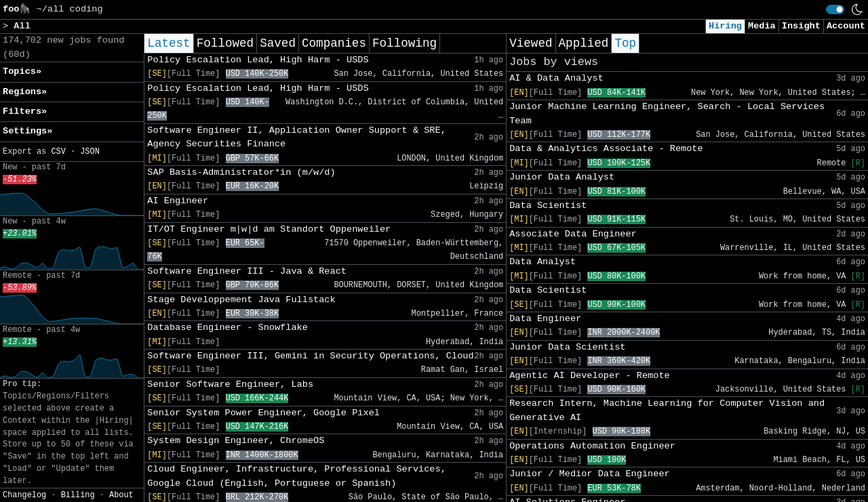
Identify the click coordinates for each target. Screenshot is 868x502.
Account (846, 26)
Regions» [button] (25, 92)
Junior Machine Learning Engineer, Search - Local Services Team (667, 113)
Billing (78, 495)
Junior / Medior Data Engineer (590, 474)
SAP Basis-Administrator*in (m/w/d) (241, 172)
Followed (225, 43)
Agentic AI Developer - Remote (590, 376)
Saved (278, 43)
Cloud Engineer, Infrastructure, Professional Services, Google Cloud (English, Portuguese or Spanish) (297, 476)
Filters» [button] (25, 111)
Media (762, 26)
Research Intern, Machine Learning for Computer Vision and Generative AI (667, 410)
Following (405, 43)
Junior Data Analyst (562, 177)
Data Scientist (548, 206)
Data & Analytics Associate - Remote (606, 149)
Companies (334, 43)
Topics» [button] (22, 71)
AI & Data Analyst (556, 78)
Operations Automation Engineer (592, 446)
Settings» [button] (27, 131)
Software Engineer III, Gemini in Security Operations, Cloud (310, 356)
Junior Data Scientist (567, 347)
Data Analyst (542, 262)
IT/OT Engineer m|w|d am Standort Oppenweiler (269, 229)
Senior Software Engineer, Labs (230, 384)
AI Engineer (178, 201)
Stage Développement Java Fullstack (241, 300)
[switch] (835, 9)
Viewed (531, 43)
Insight (801, 26)
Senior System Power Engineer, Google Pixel (263, 413)
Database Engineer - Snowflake (228, 328)
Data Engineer (545, 319)
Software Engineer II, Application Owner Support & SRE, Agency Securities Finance (297, 137)
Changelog (24, 495)
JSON (90, 152)
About (121, 495)
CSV (58, 152)
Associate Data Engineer (573, 234)
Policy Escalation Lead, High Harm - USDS (258, 60)
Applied (584, 43)
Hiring (725, 26)
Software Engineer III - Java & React (247, 271)
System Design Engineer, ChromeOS (236, 441)
